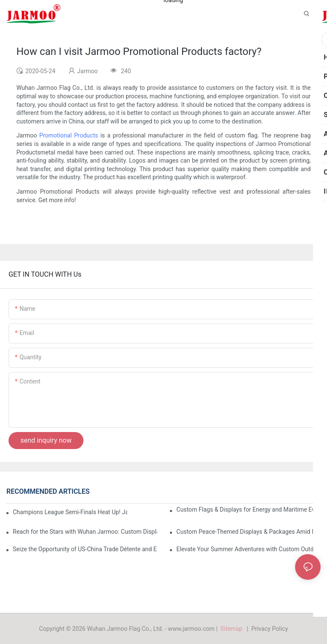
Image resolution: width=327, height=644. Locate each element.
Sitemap (233, 629)
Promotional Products (69, 135)
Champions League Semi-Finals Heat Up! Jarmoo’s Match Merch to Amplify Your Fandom (70, 512)
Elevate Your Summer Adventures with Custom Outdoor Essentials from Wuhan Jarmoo (248, 549)
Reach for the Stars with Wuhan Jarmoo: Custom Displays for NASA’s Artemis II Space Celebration (85, 532)
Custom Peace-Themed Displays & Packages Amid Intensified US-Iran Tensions (248, 532)
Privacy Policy (270, 629)
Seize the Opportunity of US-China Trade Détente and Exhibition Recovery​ (85, 549)
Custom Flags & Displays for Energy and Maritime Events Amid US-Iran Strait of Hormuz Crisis (248, 509)
